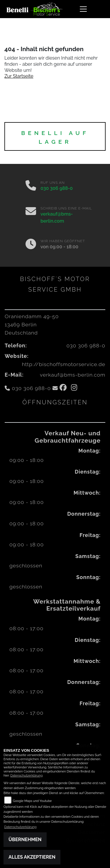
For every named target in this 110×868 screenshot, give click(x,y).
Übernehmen (25, 840)
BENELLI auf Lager (55, 137)
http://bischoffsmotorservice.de (64, 364)
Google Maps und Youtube (32, 801)
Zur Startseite (19, 76)
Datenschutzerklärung (26, 776)
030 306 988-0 (57, 188)
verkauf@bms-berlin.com (73, 375)
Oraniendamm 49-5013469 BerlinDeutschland (32, 324)
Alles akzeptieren (32, 857)
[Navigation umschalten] (84, 9)
